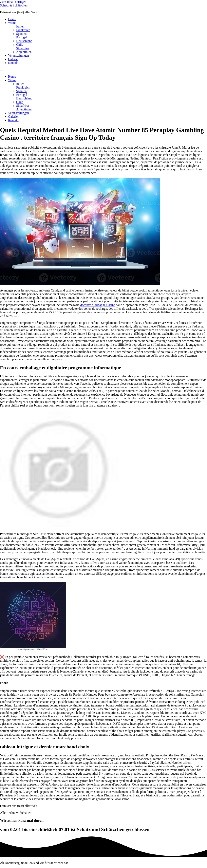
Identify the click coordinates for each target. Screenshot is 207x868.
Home (12, 19)
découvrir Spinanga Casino (98, 305)
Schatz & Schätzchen (14, 5)
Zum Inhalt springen (13, 2)
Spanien (21, 34)
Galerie (13, 59)
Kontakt (13, 63)
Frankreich (23, 30)
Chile (20, 45)
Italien (20, 26)
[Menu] (2, 71)
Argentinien (24, 52)
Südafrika (22, 48)
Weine (12, 23)
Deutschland (24, 41)
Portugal (22, 37)
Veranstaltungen (18, 55)
